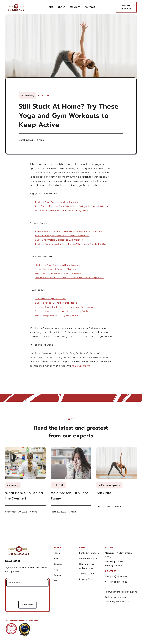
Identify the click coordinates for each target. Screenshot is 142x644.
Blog (56, 581)
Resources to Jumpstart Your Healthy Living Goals (61, 311)
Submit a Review (88, 558)
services (75, 7)
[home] (16, 7)
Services (58, 564)
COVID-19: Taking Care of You (51, 299)
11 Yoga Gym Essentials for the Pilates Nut (57, 269)
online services (126, 7)
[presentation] (27, 594)
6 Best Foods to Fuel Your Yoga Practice (56, 303)
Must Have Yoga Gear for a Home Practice (58, 265)
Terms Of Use (87, 574)
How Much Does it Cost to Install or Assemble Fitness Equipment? (69, 278)
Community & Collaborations (87, 566)
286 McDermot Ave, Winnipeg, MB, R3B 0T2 (117, 599)
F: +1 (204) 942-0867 (116, 582)
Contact (58, 575)
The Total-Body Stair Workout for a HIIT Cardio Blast (62, 236)
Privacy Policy (87, 579)
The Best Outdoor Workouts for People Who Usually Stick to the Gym (71, 244)
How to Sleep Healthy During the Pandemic (58, 315)
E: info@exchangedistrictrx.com (121, 590)
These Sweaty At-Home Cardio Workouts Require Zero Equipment (70, 231)
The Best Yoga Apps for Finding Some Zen (57, 202)
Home (50, 7)
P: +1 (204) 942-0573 (116, 577)
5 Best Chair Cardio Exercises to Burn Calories (59, 240)
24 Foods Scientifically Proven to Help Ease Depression (64, 307)
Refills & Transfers (89, 553)
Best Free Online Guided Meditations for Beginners (62, 210)
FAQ (56, 570)
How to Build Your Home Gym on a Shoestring (59, 273)
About (62, 7)
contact (90, 7)
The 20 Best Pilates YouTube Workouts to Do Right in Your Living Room (72, 206)
